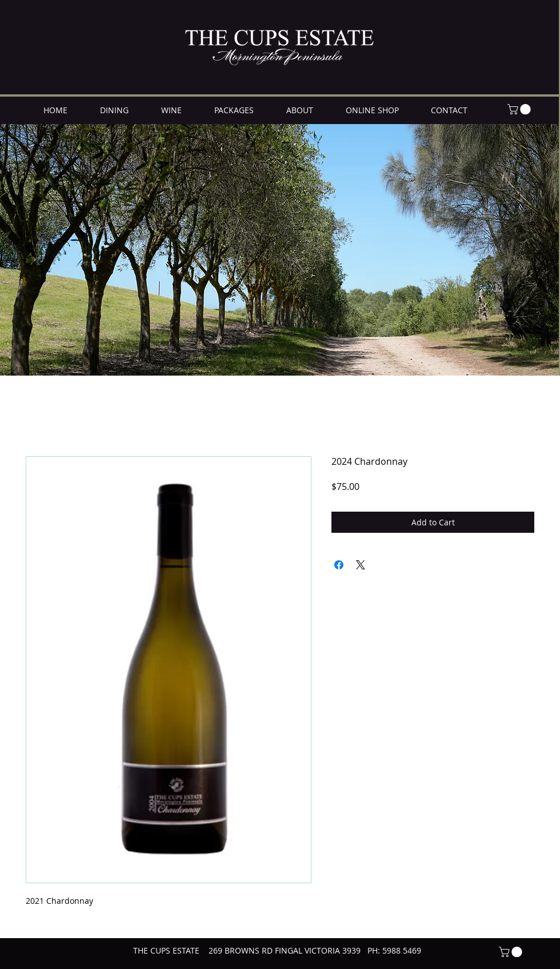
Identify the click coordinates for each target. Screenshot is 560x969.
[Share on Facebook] (339, 565)
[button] (520, 109)
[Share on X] (361, 565)
